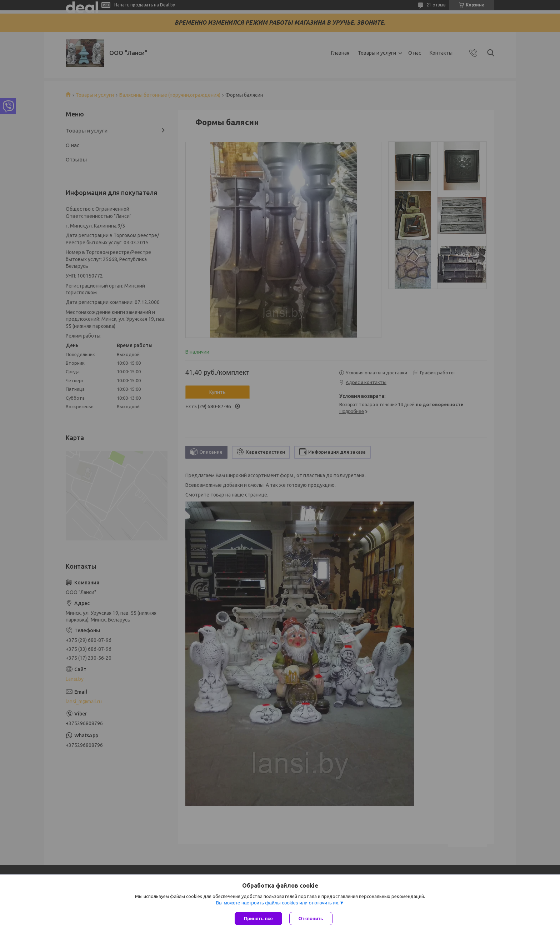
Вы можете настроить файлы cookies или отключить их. (277, 903)
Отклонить (311, 919)
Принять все (258, 919)
